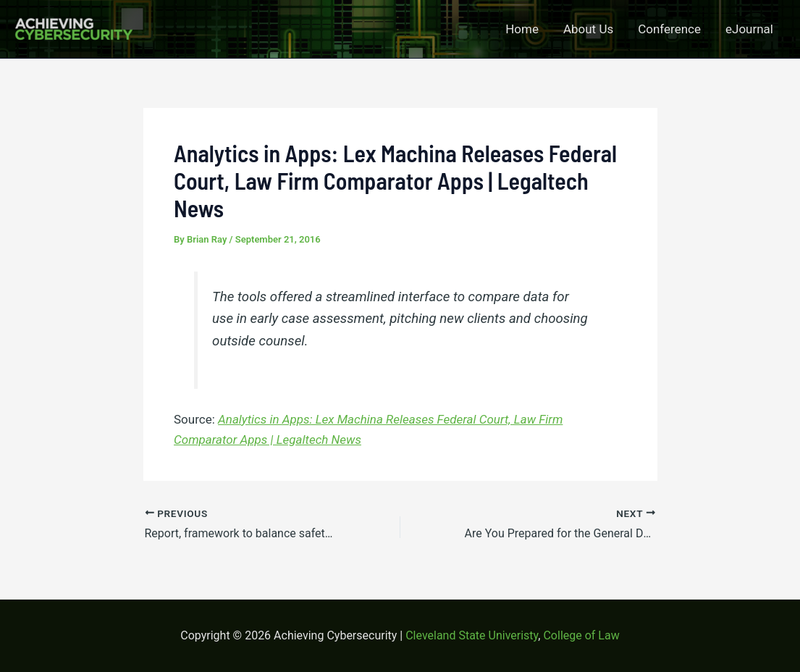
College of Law (581, 635)
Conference (669, 29)
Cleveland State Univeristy (472, 635)
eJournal (749, 29)
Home (522, 29)
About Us (588, 29)
